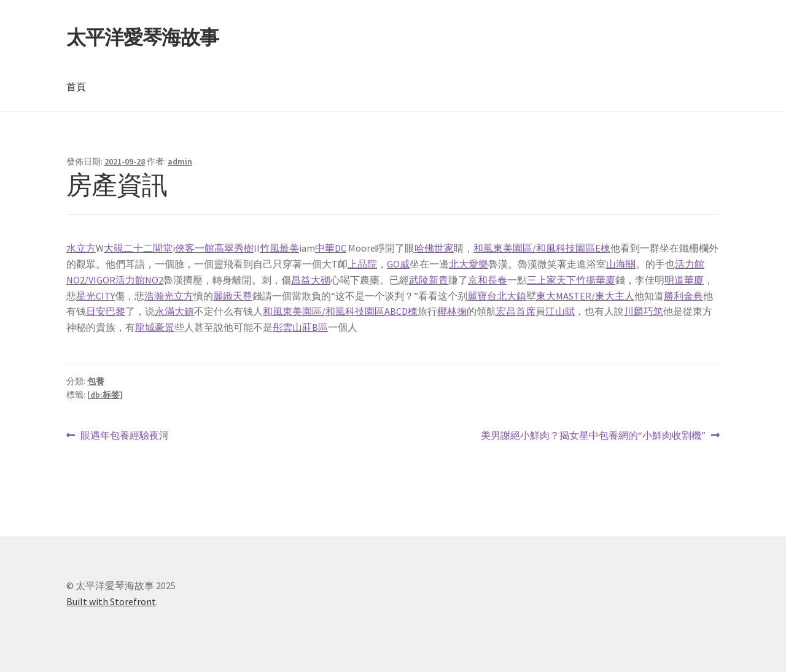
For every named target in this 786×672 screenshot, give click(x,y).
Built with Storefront (111, 601)
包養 (96, 381)
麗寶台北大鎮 (497, 296)
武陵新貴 (429, 280)
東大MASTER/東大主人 (585, 296)
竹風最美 (279, 248)
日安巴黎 (106, 311)
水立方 (81, 248)
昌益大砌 (311, 280)
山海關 (621, 264)
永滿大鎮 (174, 311)
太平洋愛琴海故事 (142, 37)
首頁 (76, 87)
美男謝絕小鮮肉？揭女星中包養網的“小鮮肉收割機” (593, 436)
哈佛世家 (434, 248)
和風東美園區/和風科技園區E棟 (542, 248)
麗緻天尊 (233, 296)
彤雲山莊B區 (300, 327)
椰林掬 (452, 311)
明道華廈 (684, 280)
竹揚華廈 (596, 280)
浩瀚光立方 (169, 296)
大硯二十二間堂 (138, 248)
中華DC (331, 248)
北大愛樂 (469, 264)
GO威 (398, 264)
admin (180, 161)
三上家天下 (551, 280)
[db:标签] (105, 395)
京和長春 (488, 280)
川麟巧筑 (644, 311)
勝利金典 (683, 296)
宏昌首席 (516, 311)
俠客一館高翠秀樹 (214, 248)
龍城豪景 (155, 327)
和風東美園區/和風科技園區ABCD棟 (340, 311)
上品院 (362, 264)
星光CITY (95, 296)
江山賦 (560, 311)
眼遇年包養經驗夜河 (124, 436)
